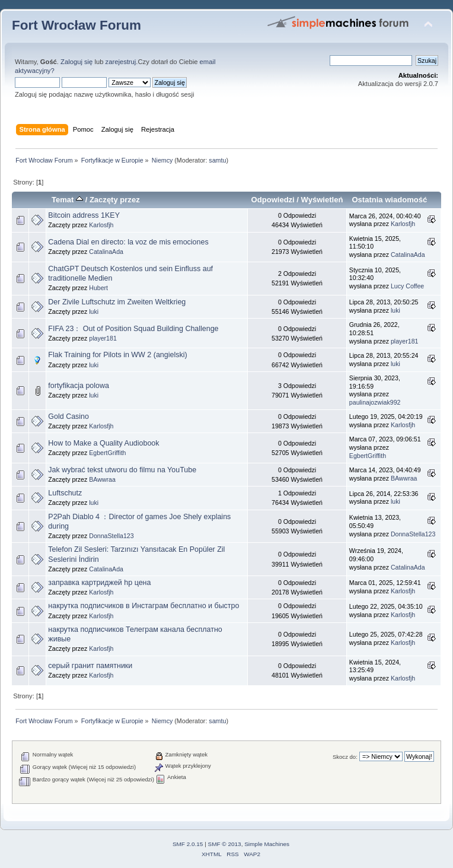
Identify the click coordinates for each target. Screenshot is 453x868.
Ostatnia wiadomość (389, 200)
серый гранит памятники (90, 666)
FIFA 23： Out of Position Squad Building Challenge (133, 329)
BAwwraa (102, 479)
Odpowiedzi (273, 200)
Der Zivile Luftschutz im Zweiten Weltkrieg (117, 302)
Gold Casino (68, 416)
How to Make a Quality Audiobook (103, 443)
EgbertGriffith (107, 453)
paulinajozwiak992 (375, 402)
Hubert (98, 288)
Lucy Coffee (407, 286)
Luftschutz (65, 493)
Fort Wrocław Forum (76, 25)
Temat (67, 200)
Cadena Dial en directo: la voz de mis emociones (128, 242)
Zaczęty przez (115, 200)
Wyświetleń (322, 200)
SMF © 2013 (225, 844)
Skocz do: (345, 757)
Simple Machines (267, 844)
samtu (217, 160)
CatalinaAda (106, 252)
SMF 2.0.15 (188, 844)
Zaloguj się (76, 62)
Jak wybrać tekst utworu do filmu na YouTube (122, 470)
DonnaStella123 (111, 536)
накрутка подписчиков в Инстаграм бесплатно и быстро (143, 606)
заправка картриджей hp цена (99, 583)
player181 (103, 338)
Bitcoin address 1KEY (84, 215)
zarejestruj (121, 62)
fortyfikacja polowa (79, 386)
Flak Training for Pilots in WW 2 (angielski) (117, 355)
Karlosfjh (101, 225)
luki (94, 311)
